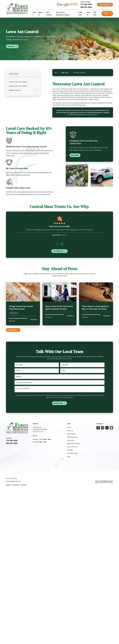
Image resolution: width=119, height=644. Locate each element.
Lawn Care (70, 440)
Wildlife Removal (72, 437)
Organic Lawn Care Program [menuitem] (18, 86)
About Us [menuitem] (40, 13)
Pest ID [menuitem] (89, 13)
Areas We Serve (72, 447)
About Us (70, 431)
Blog (69, 456)
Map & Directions (38, 431)
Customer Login (72, 453)
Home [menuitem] (34, 13)
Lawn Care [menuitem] (80, 13)
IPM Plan (70, 450)
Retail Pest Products (74, 443)
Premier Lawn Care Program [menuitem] (18, 82)
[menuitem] (8, 485)
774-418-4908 (86, 4)
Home (69, 427)
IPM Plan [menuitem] (95, 13)
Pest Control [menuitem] (49, 13)
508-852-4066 (86, 7)
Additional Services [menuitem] (15, 90)
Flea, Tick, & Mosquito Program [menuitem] (63, 13)
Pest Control (71, 434)
